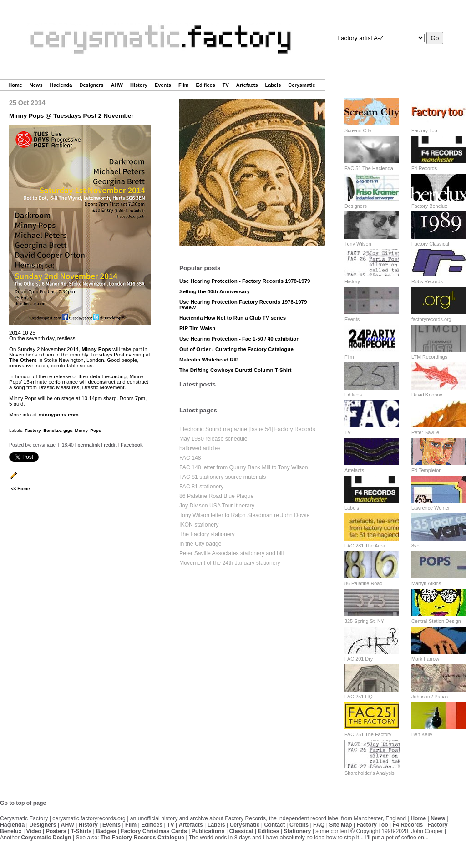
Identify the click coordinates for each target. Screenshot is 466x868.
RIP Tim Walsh (197, 328)
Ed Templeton (426, 470)
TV (226, 85)
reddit (110, 445)
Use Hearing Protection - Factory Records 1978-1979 (245, 281)
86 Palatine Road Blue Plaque (216, 496)
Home (15, 85)
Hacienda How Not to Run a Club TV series (233, 318)
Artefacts (247, 85)
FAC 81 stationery (201, 487)
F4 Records (424, 168)
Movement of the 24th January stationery (230, 563)
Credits (299, 825)
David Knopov (427, 395)
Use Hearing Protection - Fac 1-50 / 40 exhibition (239, 339)
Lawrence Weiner (431, 508)
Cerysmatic (301, 85)
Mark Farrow (425, 659)
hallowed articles (200, 448)
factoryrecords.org (431, 319)
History (139, 85)
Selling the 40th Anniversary (215, 291)
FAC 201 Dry (359, 659)
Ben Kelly (422, 734)
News (36, 85)
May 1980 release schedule (213, 439)
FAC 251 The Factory (368, 734)
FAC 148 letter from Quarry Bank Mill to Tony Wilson (244, 467)
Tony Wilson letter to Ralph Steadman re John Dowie (244, 515)
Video (34, 831)
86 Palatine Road (363, 583)
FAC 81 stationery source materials (223, 477)
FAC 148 (190, 458)
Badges (106, 831)
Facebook (132, 445)
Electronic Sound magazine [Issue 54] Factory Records (247, 429)
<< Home (20, 489)
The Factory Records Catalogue (142, 838)
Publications (208, 831)
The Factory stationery (207, 534)
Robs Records (427, 281)
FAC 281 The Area (365, 546)
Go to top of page (23, 803)
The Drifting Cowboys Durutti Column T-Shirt (235, 370)
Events (163, 85)
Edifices (206, 85)
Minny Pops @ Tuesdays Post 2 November (71, 116)
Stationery (297, 831)
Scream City (358, 130)
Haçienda (12, 825)
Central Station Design (436, 621)
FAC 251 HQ (359, 697)
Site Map (340, 825)
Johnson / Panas (430, 697)
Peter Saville (425, 432)
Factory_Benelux (43, 430)
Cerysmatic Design (46, 838)
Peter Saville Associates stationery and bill (231, 553)
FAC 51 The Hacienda (369, 168)
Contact (274, 825)
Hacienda (61, 85)
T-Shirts (81, 831)
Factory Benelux (429, 206)
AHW (117, 85)
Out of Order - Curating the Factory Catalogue (236, 349)
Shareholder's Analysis (370, 773)
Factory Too (424, 130)
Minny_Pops (88, 430)
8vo (415, 546)
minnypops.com (58, 415)
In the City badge (200, 544)
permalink (89, 445)
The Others (23, 360)
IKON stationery (199, 525)
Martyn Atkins (426, 583)
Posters (56, 831)
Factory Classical (430, 244)
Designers (91, 85)
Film (184, 85)
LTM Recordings (429, 357)
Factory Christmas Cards (154, 831)
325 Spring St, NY (364, 621)
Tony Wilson (358, 244)
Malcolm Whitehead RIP (209, 360)
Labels (273, 85)
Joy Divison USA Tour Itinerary (217, 506)
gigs (68, 430)
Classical (241, 831)
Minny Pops (96, 349)
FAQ (319, 825)
